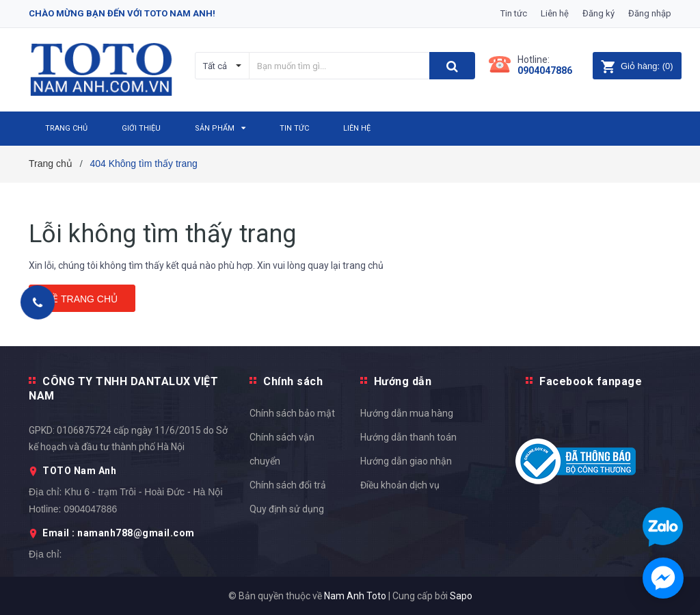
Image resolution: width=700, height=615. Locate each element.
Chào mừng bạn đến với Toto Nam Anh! (122, 13)
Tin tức (514, 13)
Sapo (461, 596)
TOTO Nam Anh (79, 471)
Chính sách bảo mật (292, 413)
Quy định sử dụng (287, 509)
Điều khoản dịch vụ (400, 485)
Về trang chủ (82, 299)
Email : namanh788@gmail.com (119, 533)
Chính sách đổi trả (288, 485)
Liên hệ (555, 13)
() (637, 66)
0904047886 (545, 70)
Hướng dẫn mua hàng (407, 413)
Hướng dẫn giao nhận (406, 461)
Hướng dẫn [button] (403, 381)
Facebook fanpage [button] (591, 381)
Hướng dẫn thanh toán (408, 437)
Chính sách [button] (293, 381)
